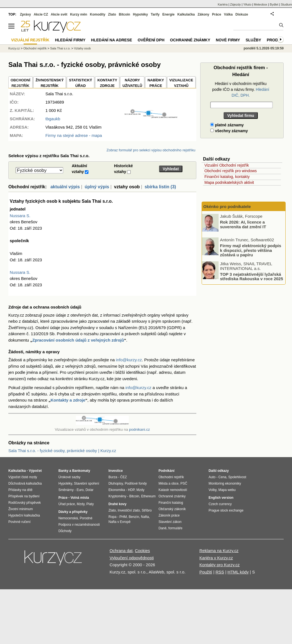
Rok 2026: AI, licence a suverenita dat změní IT (243, 224)
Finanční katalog (171, 503)
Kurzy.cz (14, 48)
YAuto (247, 4)
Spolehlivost (237, 477)
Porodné (86, 518)
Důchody (65, 531)
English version (221, 498)
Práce (217, 14)
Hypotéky (140, 14)
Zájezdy (235, 4)
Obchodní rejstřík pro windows (231, 171)
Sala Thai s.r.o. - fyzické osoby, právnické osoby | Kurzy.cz (62, 451)
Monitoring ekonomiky (225, 483)
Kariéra (223, 4)
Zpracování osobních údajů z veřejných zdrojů (78, 340)
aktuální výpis (65, 187)
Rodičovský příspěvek (25, 503)
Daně (163, 528)
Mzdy (81, 504)
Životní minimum (21, 509)
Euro (80, 490)
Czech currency (220, 504)
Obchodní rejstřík (35, 48)
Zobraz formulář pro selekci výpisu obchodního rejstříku (151, 150)
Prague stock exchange (226, 510)
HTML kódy (238, 572)
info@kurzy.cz (129, 360)
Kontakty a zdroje (68, 400)
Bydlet (274, 4)
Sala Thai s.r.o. (60, 48)
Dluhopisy (116, 483)
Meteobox (261, 4)
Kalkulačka (186, 14)
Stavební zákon (170, 522)
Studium (286, 4)
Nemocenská (68, 518)
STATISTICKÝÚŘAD (81, 83)
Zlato (112, 14)
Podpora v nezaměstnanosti (79, 525)
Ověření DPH (151, 40)
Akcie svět (59, 14)
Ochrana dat (121, 551)
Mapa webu (227, 490)
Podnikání (166, 471)
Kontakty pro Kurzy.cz (220, 565)
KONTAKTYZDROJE (107, 83)
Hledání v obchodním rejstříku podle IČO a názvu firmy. (241, 89)
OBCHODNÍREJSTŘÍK (20, 83)
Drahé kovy (117, 504)
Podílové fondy (136, 483)
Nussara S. (20, 216)
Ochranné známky (190, 40)
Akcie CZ (41, 14)
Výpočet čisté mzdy (23, 477)
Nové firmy (228, 40)
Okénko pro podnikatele (227, 206)
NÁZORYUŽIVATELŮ (132, 83)
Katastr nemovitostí (173, 490)
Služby (253, 40)
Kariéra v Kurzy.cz (216, 558)
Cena (222, 477)
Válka (228, 14)
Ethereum (148, 496)
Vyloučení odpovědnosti (132, 558)
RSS (220, 572)
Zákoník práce (169, 515)
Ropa (112, 517)
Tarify (155, 14)
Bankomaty (81, 471)
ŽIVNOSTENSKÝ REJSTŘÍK (50, 83)
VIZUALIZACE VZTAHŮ (181, 83)
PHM (123, 517)
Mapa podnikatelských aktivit (229, 182)
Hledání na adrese (112, 40)
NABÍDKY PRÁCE (156, 83)
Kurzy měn (79, 14)
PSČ (184, 483)
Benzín (134, 517)
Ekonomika (117, 490)
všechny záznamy (229, 131)
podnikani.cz (139, 429)
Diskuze (242, 14)
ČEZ (123, 477)
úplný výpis (97, 187)
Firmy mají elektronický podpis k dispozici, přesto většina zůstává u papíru (251, 250)
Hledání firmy (70, 40)
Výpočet (35, 471)
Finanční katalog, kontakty (227, 177)
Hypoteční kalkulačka (24, 515)
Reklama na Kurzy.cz (219, 551)
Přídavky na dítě (20, 490)
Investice (116, 471)
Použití (206, 572)
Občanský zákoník (172, 509)
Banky (63, 471)
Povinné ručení (19, 522)
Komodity (97, 14)
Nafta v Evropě (119, 522)
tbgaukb (53, 119)
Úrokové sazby (69, 477)
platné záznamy (227, 125)
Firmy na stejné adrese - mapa (74, 135)
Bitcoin (124, 14)
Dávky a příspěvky (73, 512)
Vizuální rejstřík (30, 40)
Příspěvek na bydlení (24, 496)
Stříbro (147, 510)
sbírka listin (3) (160, 187)
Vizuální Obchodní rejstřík (227, 165)
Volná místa (80, 498)
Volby (212, 490)
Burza (113, 477)
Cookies (142, 551)
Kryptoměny (117, 496)
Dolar (89, 490)
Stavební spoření (87, 483)
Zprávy (25, 14)
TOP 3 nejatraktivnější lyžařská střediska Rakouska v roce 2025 (252, 276)
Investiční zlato (129, 510)
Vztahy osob (82, 48)
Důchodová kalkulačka (25, 483)
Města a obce (169, 483)
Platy (90, 504)
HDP (131, 490)
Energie (169, 14)
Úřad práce (67, 504)
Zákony (203, 14)
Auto (212, 477)
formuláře (175, 528)
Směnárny (66, 490)
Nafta (145, 517)
